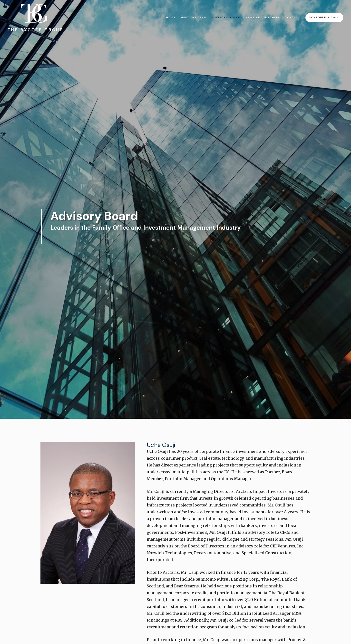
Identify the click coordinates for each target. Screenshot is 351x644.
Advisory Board (226, 17)
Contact (292, 17)
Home (171, 17)
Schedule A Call (324, 17)
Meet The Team (194, 17)
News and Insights (263, 17)
